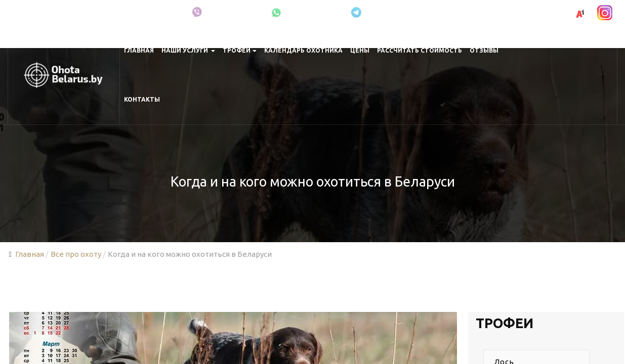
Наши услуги (189, 50)
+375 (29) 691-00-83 (533, 13)
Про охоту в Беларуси (140, 13)
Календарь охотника (303, 50)
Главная (139, 50)
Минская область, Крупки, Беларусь (53, 13)
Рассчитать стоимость (420, 50)
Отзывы (484, 50)
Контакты (142, 99)
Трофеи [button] (240, 50)
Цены (360, 50)
